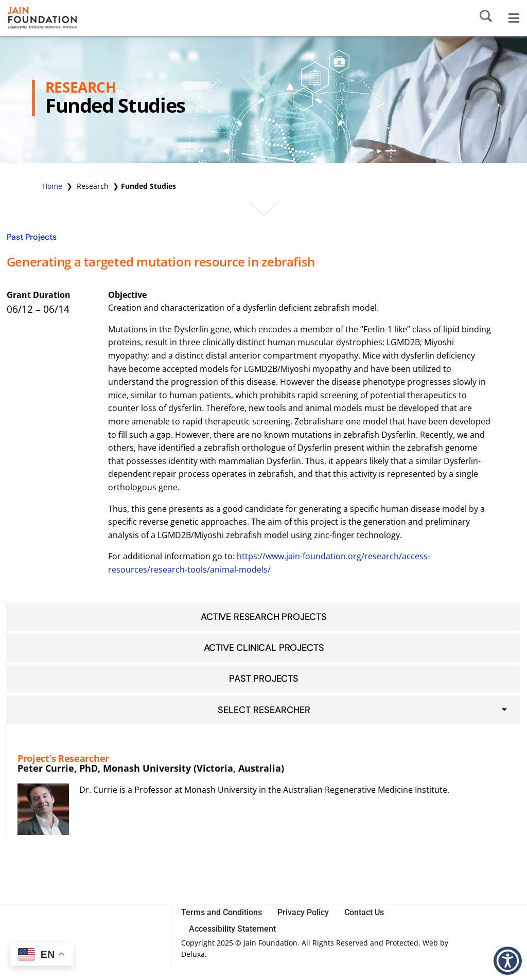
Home (52, 186)
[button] (508, 961)
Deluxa (193, 954)
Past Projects (32, 237)
